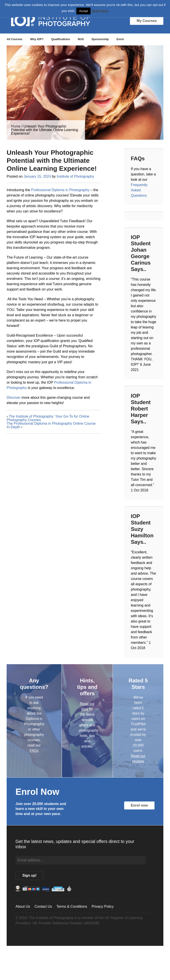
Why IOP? (37, 39)
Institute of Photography (75, 176)
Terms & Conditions (72, 906)
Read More (100, 11)
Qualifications (61, 39)
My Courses (147, 21)
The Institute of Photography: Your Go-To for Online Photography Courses (48, 418)
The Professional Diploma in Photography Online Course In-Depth (51, 425)
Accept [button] (83, 11)
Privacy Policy (103, 906)
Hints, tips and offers (87, 687)
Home (16, 126)
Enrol (120, 39)
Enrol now (139, 805)
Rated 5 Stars (138, 684)
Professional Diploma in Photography (60, 190)
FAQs (34, 751)
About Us (23, 906)
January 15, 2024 (37, 176)
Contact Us (43, 906)
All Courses (14, 39)
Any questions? (34, 684)
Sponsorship (100, 39)
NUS (81, 39)
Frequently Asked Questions (139, 190)
